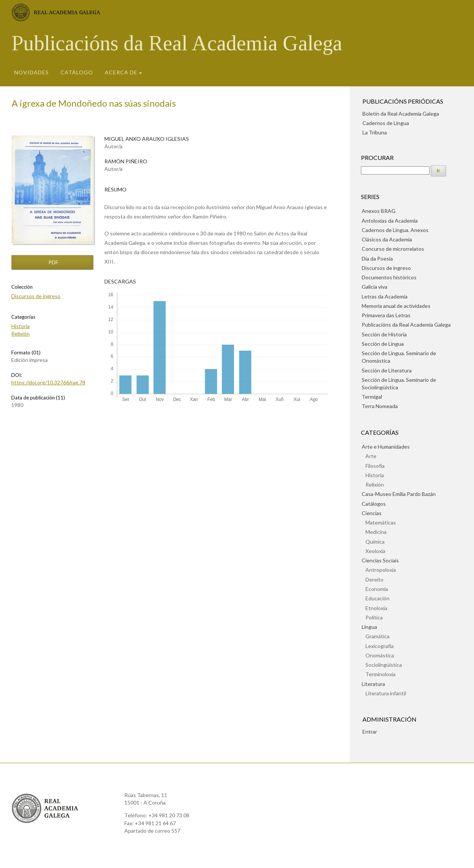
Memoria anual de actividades (396, 306)
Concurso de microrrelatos (393, 249)
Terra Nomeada (380, 406)
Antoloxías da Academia (390, 221)
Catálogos (374, 504)
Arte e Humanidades (386, 447)
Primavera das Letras (386, 315)
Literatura (373, 684)
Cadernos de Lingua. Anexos (395, 230)
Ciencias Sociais (380, 560)
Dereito (374, 579)
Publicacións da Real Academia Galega (177, 43)
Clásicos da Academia (387, 239)
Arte (371, 456)
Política (374, 617)
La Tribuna (375, 132)
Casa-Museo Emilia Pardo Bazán (399, 494)
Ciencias (372, 513)
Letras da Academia (385, 296)
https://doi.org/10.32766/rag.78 (48, 382)
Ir (439, 171)
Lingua (369, 627)
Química (375, 542)
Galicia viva (374, 287)
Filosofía (375, 466)
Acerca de (121, 72)
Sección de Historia (384, 334)
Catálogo (77, 72)
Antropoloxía (381, 570)
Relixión (20, 334)
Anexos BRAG (379, 211)
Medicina (376, 532)
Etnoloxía (376, 608)
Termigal (372, 397)
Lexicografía (380, 646)
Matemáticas (381, 522)
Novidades (32, 72)
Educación (377, 598)
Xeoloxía (375, 551)
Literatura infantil (386, 693)
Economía (377, 589)
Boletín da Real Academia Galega (401, 114)
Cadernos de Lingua (386, 123)
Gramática (377, 636)
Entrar (370, 732)
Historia (20, 326)
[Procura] (395, 170)
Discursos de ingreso (36, 296)
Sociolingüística (384, 665)
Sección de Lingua (383, 344)
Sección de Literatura (387, 370)
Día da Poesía (377, 258)
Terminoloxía (380, 674)
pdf (53, 262)
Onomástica (380, 655)
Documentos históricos (389, 277)
